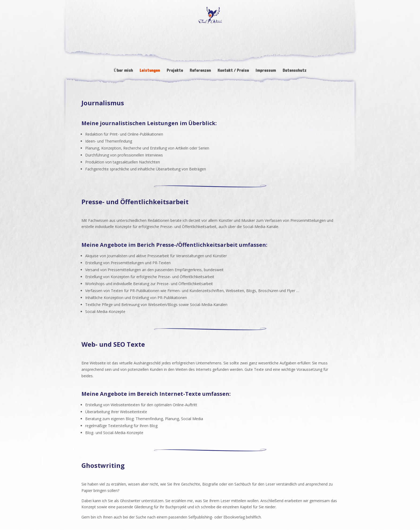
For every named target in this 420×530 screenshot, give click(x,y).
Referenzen (200, 71)
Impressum (266, 71)
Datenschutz (295, 71)
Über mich (123, 71)
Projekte (175, 71)
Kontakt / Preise (233, 71)
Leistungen (150, 71)
